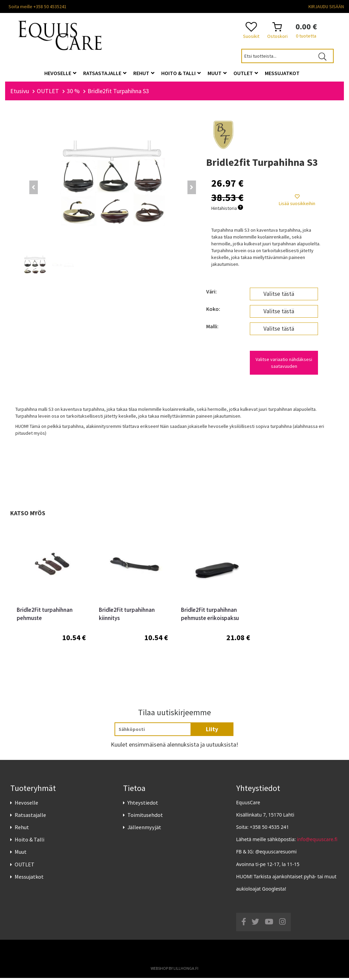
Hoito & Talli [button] (181, 73)
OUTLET (25, 866)
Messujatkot (29, 879)
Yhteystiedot (143, 805)
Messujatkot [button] (282, 73)
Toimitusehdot (145, 817)
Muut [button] (217, 73)
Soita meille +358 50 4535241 (37, 6)
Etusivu (20, 93)
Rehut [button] (144, 73)
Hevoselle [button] (60, 73)
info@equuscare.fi (317, 842)
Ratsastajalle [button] (105, 73)
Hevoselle (26, 805)
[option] (51, 602)
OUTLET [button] (246, 73)
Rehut (22, 830)
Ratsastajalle (30, 817)
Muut (21, 854)
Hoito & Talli (29, 842)
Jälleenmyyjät (144, 830)
